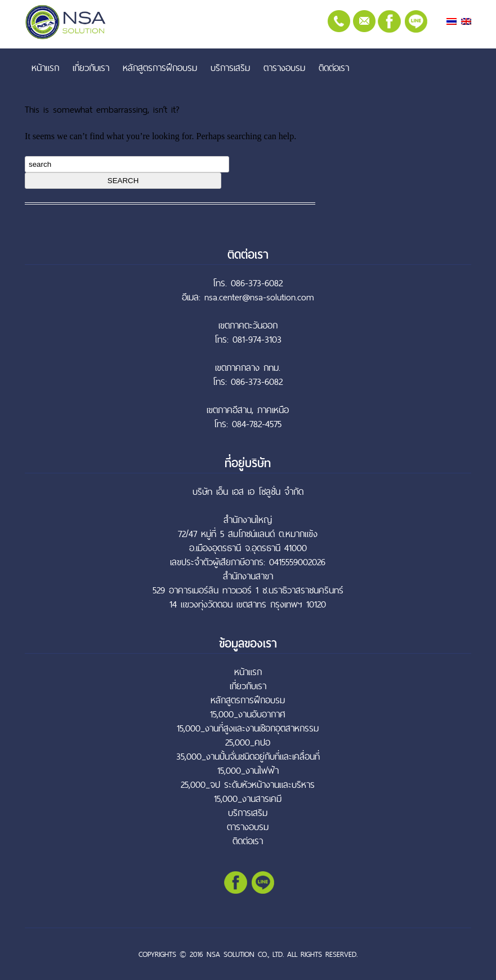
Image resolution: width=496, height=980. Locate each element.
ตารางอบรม (284, 68)
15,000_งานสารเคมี (248, 799)
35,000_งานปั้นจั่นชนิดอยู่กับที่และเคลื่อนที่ (248, 757)
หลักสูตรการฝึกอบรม (160, 68)
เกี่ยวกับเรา (91, 68)
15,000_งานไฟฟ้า (248, 771)
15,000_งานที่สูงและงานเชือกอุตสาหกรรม (248, 728)
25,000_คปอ (248, 742)
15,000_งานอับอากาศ (248, 714)
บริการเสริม (230, 68)
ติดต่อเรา (334, 68)
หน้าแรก (45, 68)
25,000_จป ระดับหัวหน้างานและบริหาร (248, 785)
